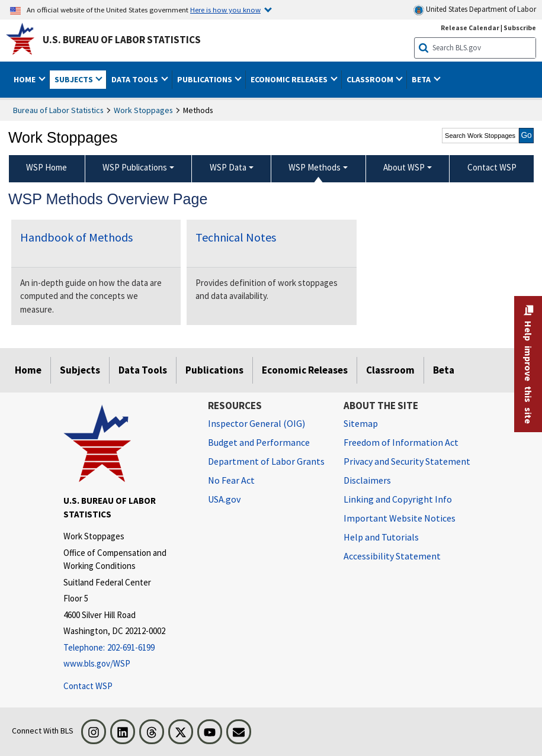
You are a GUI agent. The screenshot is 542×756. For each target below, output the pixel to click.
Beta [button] (422, 79)
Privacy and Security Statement (407, 461)
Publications (214, 370)
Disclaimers (367, 480)
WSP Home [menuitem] (46, 167)
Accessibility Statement (392, 556)
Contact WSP (88, 686)
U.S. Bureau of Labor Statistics (122, 40)
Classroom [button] (371, 79)
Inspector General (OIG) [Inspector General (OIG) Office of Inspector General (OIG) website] (256, 423)
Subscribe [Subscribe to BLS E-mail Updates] (520, 28)
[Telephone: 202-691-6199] (127, 648)
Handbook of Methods (76, 237)
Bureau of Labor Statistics (58, 110)
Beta (444, 370)
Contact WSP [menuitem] (492, 167)
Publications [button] (206, 79)
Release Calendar (470, 28)
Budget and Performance (259, 442)
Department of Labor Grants (266, 461)
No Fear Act (231, 480)
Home (28, 370)
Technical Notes (236, 237)
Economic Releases (305, 370)
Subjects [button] (75, 79)
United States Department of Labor (475, 10)
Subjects (80, 370)
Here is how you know (225, 9)
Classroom (390, 370)
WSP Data (228, 167)
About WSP (404, 167)
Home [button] (25, 79)
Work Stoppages (143, 110)
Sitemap (361, 423)
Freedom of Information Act (401, 442)
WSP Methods (315, 167)
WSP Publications (135, 167)
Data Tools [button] (136, 79)
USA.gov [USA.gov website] (224, 499)
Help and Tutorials (381, 537)
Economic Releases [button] (290, 79)
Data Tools (143, 370)
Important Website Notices (400, 518)
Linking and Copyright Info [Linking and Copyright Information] (398, 499)
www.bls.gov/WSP (97, 663)
